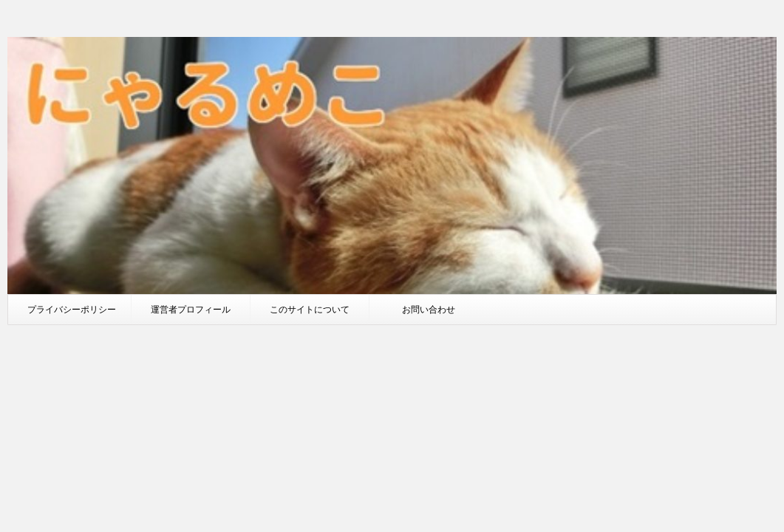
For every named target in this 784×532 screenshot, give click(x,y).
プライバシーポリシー (72, 309)
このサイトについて (310, 309)
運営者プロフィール (191, 309)
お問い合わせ (429, 309)
